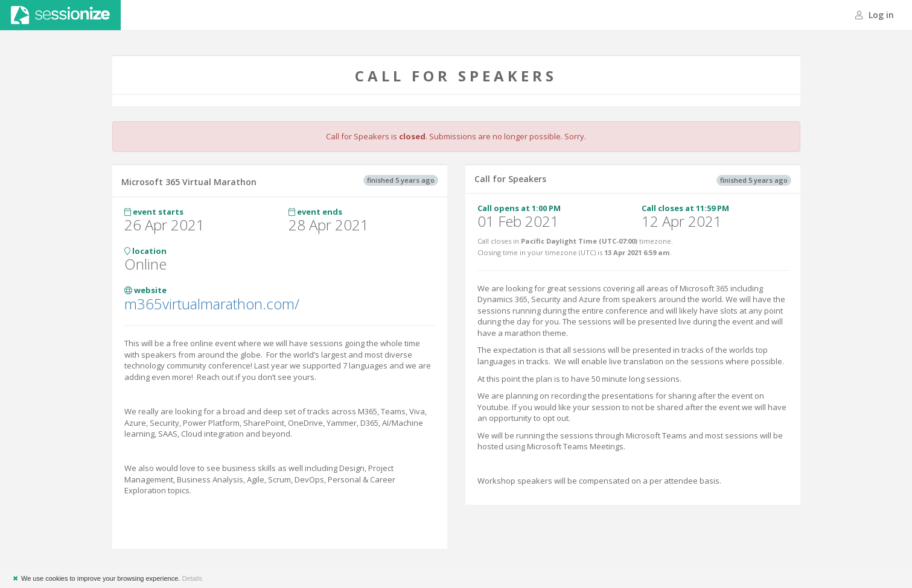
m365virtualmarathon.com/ (212, 304)
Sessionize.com (60, 15)
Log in (875, 15)
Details (192, 578)
